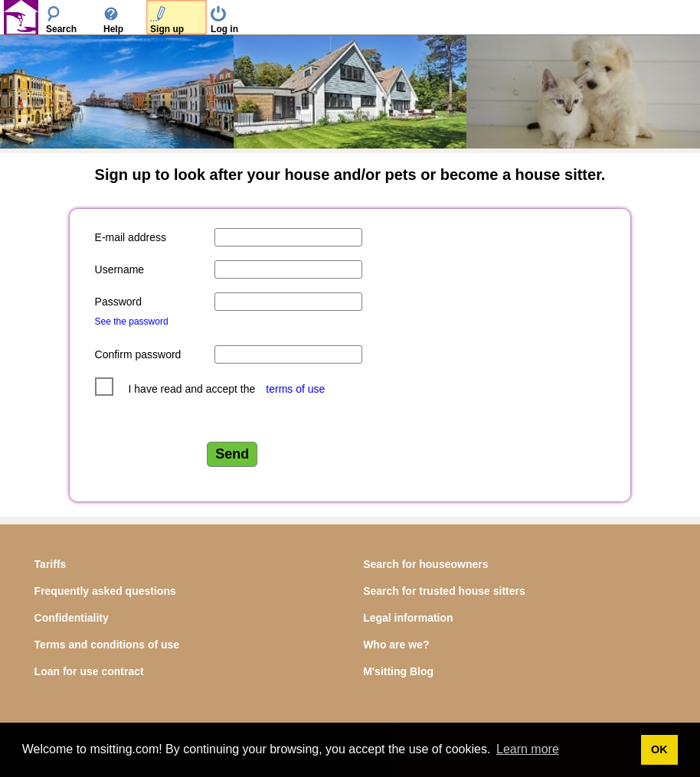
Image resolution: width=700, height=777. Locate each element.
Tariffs (51, 564)
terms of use (295, 389)
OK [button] (659, 749)
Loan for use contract (89, 671)
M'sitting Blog (398, 671)
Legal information (408, 618)
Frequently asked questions (105, 591)
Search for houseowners (425, 564)
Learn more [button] (528, 749)
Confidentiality (72, 618)
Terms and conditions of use (107, 645)
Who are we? (396, 645)
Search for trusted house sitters (444, 591)
